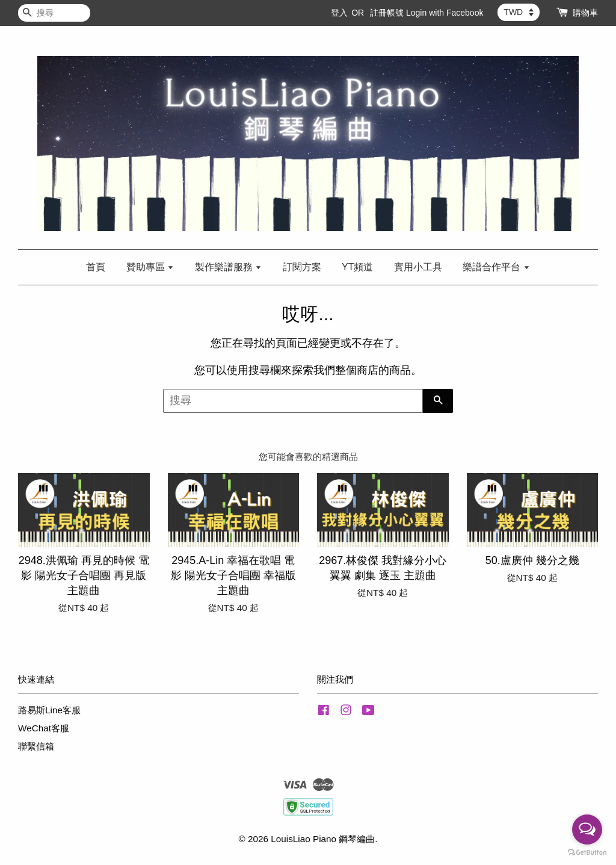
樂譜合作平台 (496, 267)
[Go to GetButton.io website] (587, 853)
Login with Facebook (445, 13)
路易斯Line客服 (49, 710)
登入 (339, 13)
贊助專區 (150, 267)
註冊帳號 (387, 13)
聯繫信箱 (36, 746)
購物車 (585, 13)
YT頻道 (357, 267)
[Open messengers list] (587, 829)
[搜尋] (54, 13)
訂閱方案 (302, 267)
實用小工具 (418, 267)
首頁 (96, 267)
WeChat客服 (44, 728)
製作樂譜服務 (228, 267)
